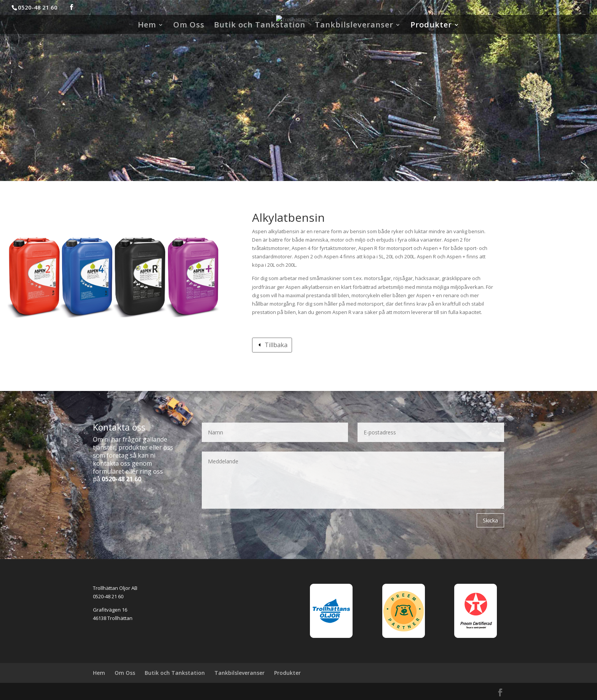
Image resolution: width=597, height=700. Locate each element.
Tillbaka (276, 345)
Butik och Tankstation (260, 26)
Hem (147, 26)
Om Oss (189, 26)
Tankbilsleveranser (354, 26)
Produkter (431, 26)
